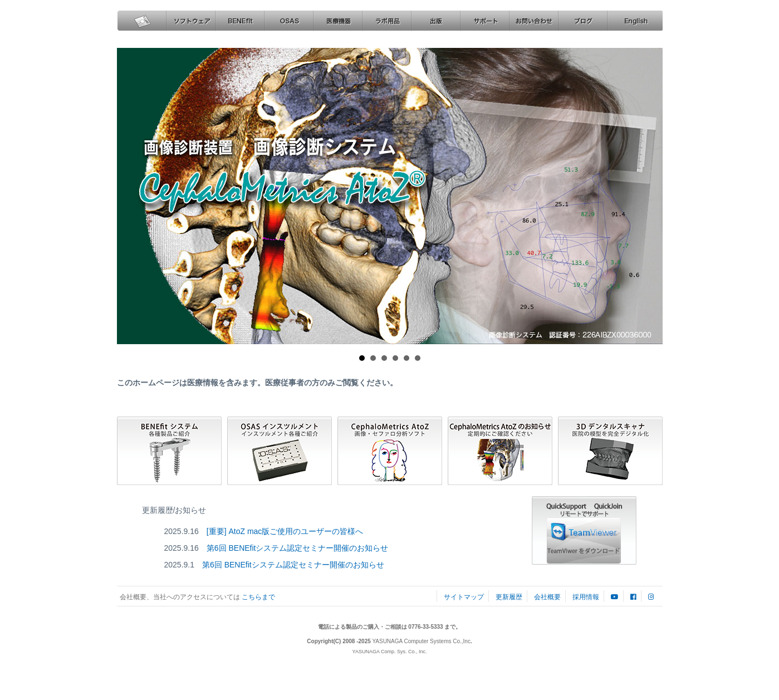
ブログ (582, 21)
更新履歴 (509, 597)
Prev (135, 196)
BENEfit (239, 21)
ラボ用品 (386, 21)
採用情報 (586, 597)
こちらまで (258, 597)
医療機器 (337, 21)
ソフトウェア (190, 21)
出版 (435, 21)
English (634, 21)
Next (645, 196)
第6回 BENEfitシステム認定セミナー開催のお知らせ (298, 548)
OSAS (288, 21)
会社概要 (548, 597)
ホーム (141, 21)
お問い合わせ (533, 21)
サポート (484, 21)
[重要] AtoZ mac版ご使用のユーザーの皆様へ (285, 531)
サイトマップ (464, 597)
